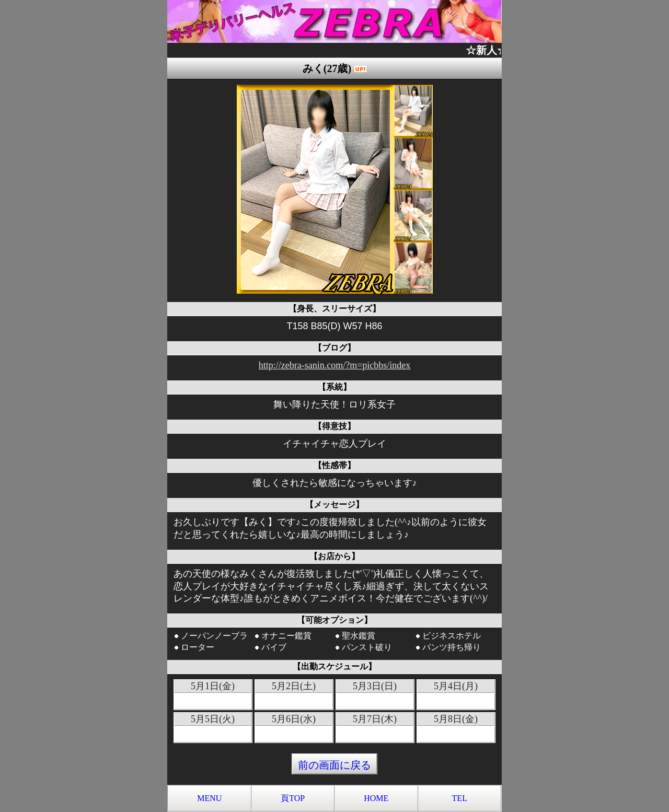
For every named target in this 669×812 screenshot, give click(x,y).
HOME (376, 798)
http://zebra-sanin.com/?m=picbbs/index (335, 365)
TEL (460, 798)
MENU (209, 798)
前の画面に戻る (334, 765)
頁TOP (293, 798)
